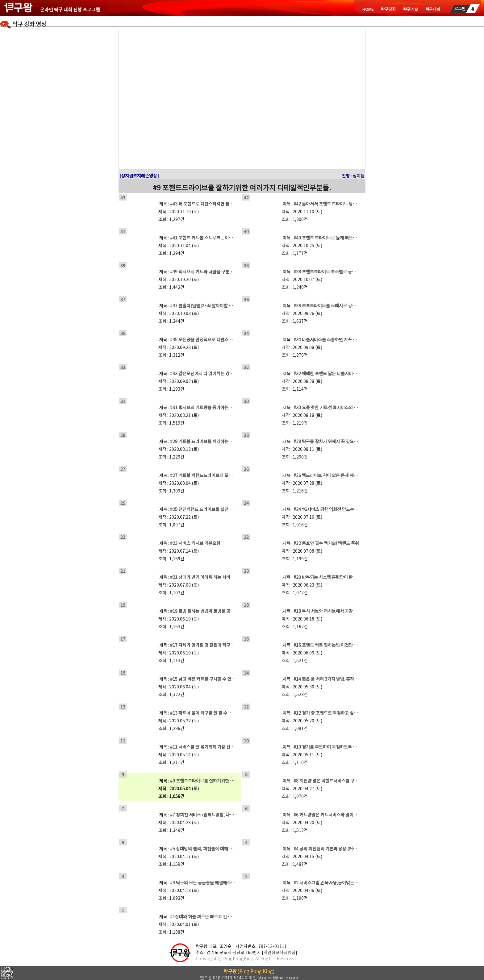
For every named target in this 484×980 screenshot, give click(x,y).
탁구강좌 (388, 9)
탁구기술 (411, 9)
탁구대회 (433, 9)
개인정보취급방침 (279, 952)
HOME (368, 9)
